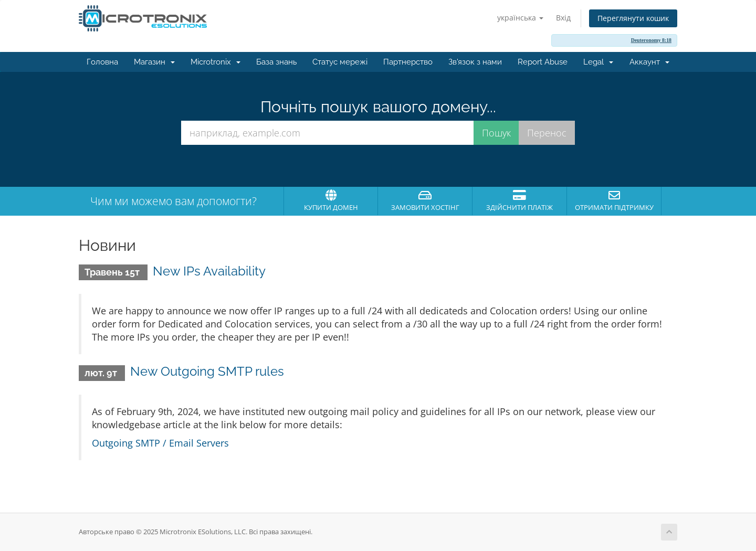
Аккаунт (649, 62)
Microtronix (216, 62)
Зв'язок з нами (475, 62)
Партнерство (408, 62)
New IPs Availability (209, 271)
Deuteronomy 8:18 (651, 40)
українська (520, 18)
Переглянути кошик (633, 18)
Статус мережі (340, 62)
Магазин (154, 62)
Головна (102, 62)
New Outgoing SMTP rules (207, 371)
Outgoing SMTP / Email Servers (160, 443)
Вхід (563, 18)
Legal (598, 62)
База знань (276, 62)
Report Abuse (543, 62)
